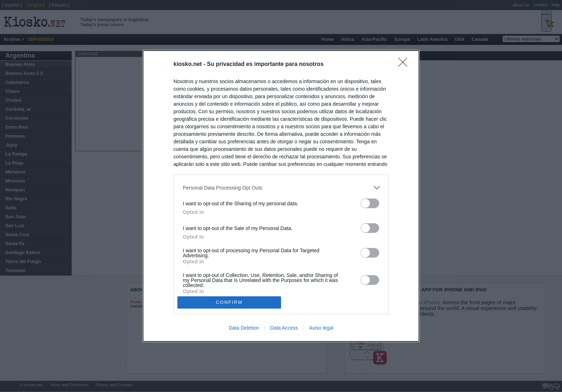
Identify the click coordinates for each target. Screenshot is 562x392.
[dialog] (281, 196)
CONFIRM (229, 302)
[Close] (405, 64)
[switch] (370, 203)
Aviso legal (321, 328)
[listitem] (281, 188)
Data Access (284, 328)
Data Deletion (244, 328)
